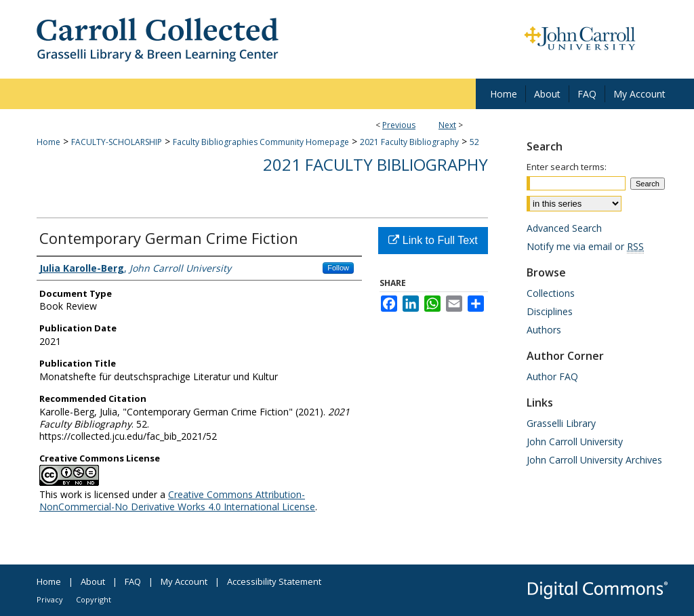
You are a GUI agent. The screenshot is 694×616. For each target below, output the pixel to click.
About (93, 581)
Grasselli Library (561, 423)
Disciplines (550, 311)
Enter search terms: (567, 167)
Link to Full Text (433, 240)
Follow (338, 268)
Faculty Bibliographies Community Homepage (261, 142)
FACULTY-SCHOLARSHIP (117, 142)
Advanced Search (564, 228)
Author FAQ (552, 376)
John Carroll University (575, 442)
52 (474, 142)
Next (447, 125)
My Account (184, 581)
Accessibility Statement (274, 581)
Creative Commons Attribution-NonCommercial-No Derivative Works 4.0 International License (177, 500)
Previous (399, 125)
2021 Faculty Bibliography (409, 142)
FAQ (133, 581)
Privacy (50, 599)
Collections (551, 293)
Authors (544, 330)
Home (48, 142)
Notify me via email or (585, 246)
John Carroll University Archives (594, 460)
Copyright (94, 599)
